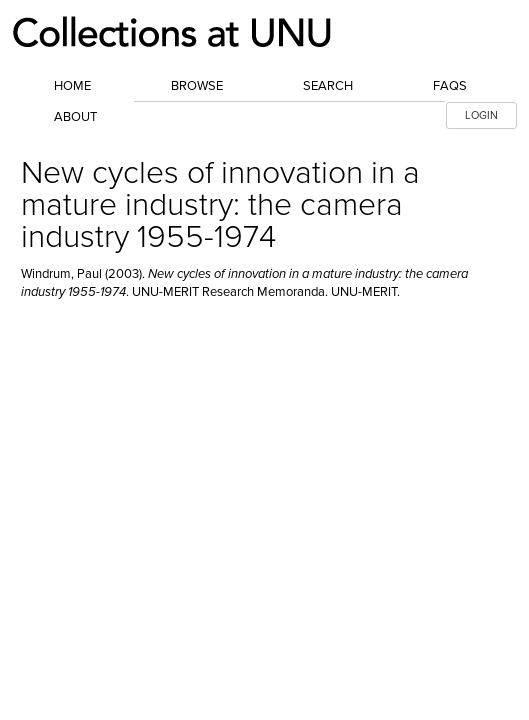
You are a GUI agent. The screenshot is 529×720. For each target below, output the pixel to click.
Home (72, 86)
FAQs (450, 86)
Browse (197, 86)
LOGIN (481, 115)
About (75, 117)
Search (328, 86)
